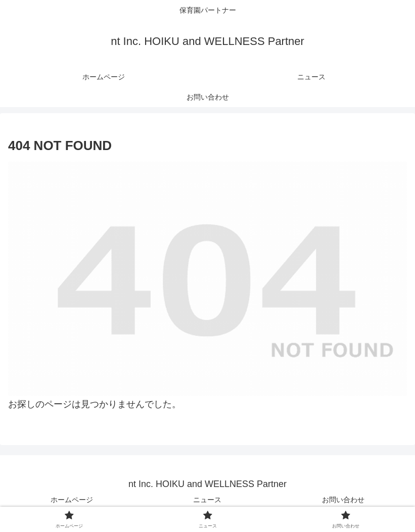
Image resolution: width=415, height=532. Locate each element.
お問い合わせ (343, 500)
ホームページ (72, 500)
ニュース (207, 500)
